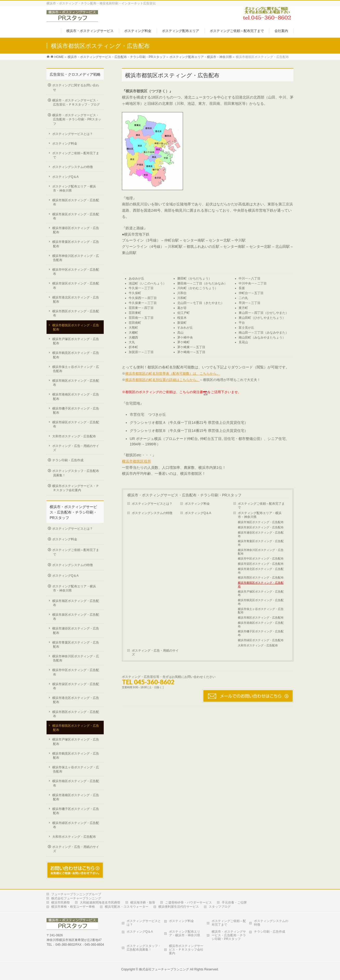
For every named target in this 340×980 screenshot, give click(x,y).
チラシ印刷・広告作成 (68, 460)
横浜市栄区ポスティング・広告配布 (261, 564)
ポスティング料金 (197, 504)
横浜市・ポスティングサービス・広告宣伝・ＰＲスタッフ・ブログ (76, 102)
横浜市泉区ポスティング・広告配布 (261, 527)
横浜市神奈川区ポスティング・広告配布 (261, 552)
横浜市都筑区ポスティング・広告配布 (261, 585)
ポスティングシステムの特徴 (152, 513)
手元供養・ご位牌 (234, 903)
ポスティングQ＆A (198, 513)
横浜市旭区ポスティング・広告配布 (261, 522)
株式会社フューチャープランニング (76, 898)
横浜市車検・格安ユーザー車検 (73, 907)
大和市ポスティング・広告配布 (258, 645)
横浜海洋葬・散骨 (143, 903)
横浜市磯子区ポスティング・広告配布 (261, 633)
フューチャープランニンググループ (76, 894)
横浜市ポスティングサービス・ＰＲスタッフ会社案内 (76, 488)
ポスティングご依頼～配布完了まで (261, 506)
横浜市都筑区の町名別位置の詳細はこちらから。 (162, 380)
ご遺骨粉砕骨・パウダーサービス (188, 903)
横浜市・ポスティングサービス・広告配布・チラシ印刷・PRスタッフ (184, 495)
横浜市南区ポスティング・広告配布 (261, 618)
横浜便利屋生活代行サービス (179, 907)
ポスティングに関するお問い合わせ (76, 87)
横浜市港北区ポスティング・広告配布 (261, 571)
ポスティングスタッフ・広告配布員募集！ (76, 473)
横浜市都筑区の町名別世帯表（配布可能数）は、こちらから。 (173, 374)
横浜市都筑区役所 (136, 461)
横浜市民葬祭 (61, 903)
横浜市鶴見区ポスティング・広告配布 (261, 602)
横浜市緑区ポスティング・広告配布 (261, 640)
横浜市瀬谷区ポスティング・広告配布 (261, 534)
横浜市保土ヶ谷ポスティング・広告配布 (261, 611)
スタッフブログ (220, 907)
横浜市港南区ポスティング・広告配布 (261, 625)
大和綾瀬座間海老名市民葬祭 (100, 903)
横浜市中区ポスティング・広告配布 (261, 559)
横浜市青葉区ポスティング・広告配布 (261, 543)
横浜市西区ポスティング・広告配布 (261, 577)
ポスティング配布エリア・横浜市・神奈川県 (260, 515)
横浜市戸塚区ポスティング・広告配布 (261, 593)
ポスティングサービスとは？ (152, 504)
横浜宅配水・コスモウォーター (127, 907)
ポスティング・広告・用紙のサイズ (155, 653)
